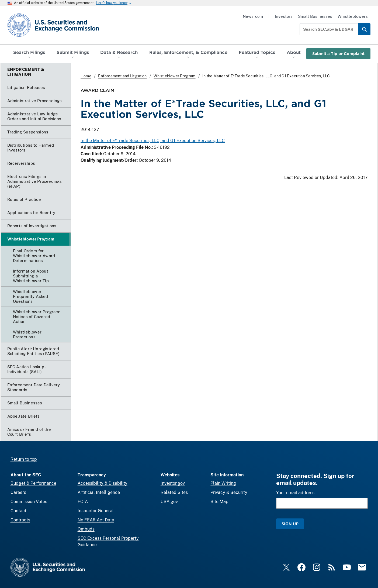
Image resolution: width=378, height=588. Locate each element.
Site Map (219, 502)
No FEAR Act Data (96, 520)
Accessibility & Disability (103, 483)
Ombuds (86, 529)
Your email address (295, 493)
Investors (284, 16)
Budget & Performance (33, 483)
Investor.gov (173, 483)
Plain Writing (223, 483)
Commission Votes (29, 502)
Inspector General (96, 511)
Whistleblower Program (174, 76)
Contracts (20, 520)
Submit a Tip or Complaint (338, 54)
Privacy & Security (229, 492)
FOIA (83, 502)
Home (86, 76)
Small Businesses (315, 16)
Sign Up (290, 524)
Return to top (24, 459)
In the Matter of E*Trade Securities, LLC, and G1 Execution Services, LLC (153, 141)
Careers (18, 492)
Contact (18, 511)
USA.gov (169, 502)
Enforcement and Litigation (122, 76)
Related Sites (174, 492)
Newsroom (253, 16)
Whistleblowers (353, 16)
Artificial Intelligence (99, 492)
